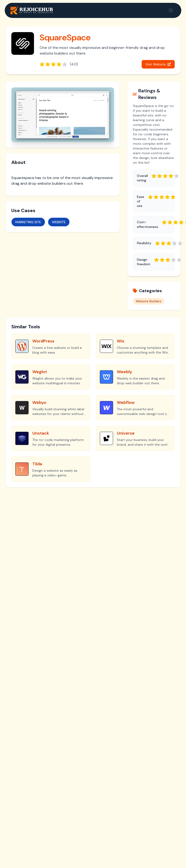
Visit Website (158, 64)
